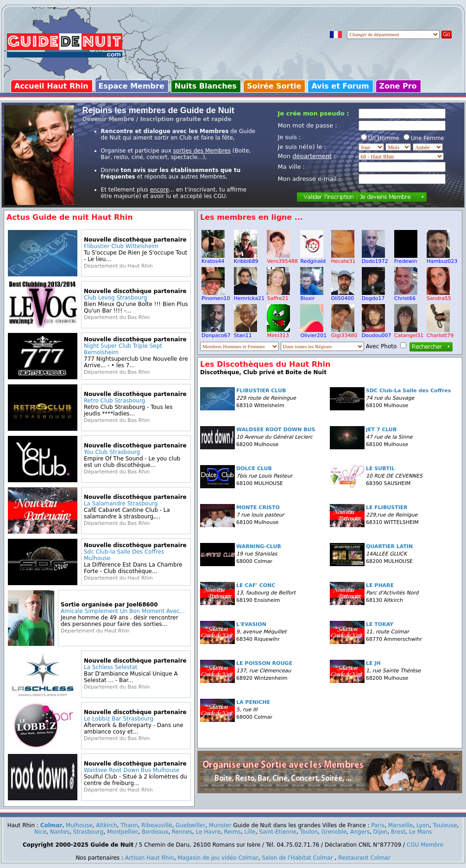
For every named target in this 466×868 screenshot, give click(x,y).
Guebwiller (190, 825)
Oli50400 (343, 296)
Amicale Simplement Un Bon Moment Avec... (123, 611)
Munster (220, 825)
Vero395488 (282, 259)
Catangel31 (409, 333)
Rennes (182, 832)
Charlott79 (440, 333)
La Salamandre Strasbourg (121, 504)
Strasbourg (88, 832)
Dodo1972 (375, 259)
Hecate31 (343, 259)
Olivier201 (313, 333)
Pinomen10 (216, 296)
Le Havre (208, 832)
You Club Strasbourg (112, 452)
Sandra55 (439, 296)
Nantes (60, 832)
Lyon (423, 825)
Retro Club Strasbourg (114, 401)
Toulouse (445, 825)
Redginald (313, 259)
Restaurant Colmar (364, 858)
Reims (233, 832)
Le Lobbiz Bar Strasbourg (119, 719)
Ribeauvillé (157, 825)
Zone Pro (398, 86)
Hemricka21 (249, 296)
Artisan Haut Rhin (150, 858)
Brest (398, 832)
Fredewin (406, 259)
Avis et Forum (340, 86)
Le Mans (420, 832)
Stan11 (246, 333)
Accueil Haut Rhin (51, 86)
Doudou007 (377, 333)
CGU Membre (425, 845)
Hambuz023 (442, 259)
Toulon (309, 832)
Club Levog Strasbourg (115, 298)
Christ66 (406, 296)
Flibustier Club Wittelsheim (121, 246)
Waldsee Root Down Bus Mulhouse (132, 770)
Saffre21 (278, 296)
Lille (250, 832)
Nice (40, 832)
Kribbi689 (246, 259)
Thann (129, 825)
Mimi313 (278, 333)
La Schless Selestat (110, 667)
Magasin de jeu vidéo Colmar (218, 858)
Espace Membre (132, 86)
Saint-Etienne (278, 832)
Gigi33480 (344, 333)
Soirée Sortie (274, 86)
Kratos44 (213, 259)
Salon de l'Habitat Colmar (297, 858)
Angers (360, 832)
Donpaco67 (216, 333)
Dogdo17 (373, 296)
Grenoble (334, 832)
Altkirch (106, 825)
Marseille (401, 825)
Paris (378, 825)
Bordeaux (155, 832)
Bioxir (312, 296)
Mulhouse (79, 825)
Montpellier (123, 832)
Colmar (51, 825)
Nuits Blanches (206, 86)
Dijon (381, 832)
